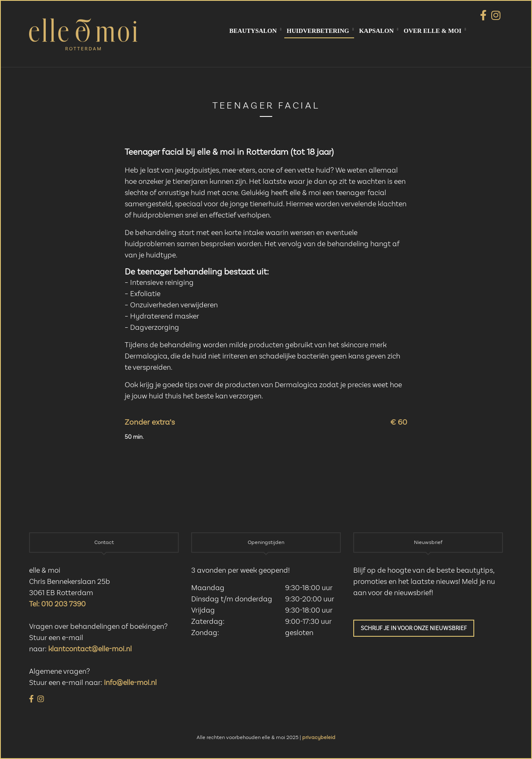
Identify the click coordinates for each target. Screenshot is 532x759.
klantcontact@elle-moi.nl (90, 649)
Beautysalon (253, 31)
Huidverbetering (318, 31)
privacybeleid (319, 738)
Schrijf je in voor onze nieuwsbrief (414, 628)
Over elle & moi (432, 31)
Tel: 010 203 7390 (57, 604)
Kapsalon (376, 31)
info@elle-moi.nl (130, 683)
